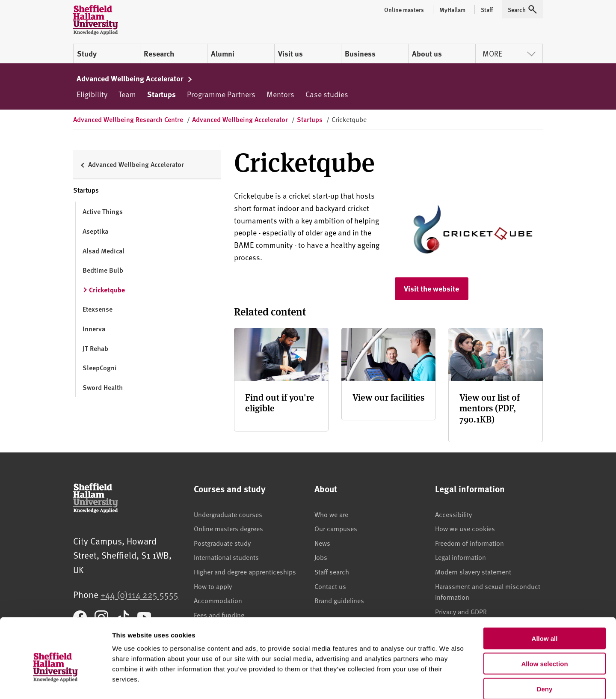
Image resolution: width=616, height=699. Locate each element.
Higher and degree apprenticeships (245, 572)
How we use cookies (465, 529)
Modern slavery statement (473, 572)
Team (127, 94)
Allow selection (544, 619)
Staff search (332, 572)
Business (360, 54)
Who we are (331, 515)
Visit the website (431, 289)
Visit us (290, 54)
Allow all (545, 594)
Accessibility (453, 515)
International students (226, 557)
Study (87, 54)
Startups (161, 94)
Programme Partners (221, 94)
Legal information (461, 557)
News (322, 543)
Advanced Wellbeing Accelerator (135, 78)
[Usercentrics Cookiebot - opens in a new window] (55, 682)
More (509, 53)
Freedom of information (469, 543)
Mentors (280, 94)
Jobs (321, 557)
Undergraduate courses (228, 515)
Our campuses (336, 529)
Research (159, 54)
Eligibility (92, 94)
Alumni (223, 54)
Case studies (327, 94)
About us (427, 54)
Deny (545, 644)
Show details (449, 682)
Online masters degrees (228, 529)
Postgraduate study (222, 543)
